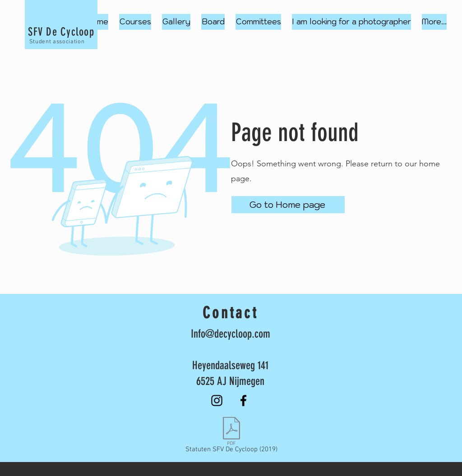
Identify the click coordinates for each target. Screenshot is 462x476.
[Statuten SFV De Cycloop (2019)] (231, 437)
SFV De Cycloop (61, 32)
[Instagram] (217, 400)
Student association (57, 42)
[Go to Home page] (288, 205)
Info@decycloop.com (231, 334)
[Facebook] (243, 400)
